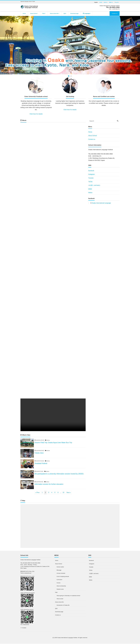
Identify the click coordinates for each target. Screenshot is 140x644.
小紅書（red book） (95, 185)
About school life (54, 13)
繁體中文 (111, 2)
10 (63, 493)
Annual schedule (61, 574)
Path (43, 13)
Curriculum (59, 580)
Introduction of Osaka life (63, 606)
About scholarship (61, 586)
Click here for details (36, 114)
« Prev (37, 493)
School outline (60, 567)
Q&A (65, 13)
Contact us (115, 13)
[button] (10, 45)
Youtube (91, 178)
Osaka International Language (101, 203)
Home (24, 13)
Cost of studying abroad (63, 577)
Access (58, 583)
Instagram (91, 174)
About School (34, 13)
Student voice (60, 589)
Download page (74, 13)
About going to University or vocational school (68, 596)
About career (60, 599)
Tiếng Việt (116, 2)
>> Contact (23, 628)
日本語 (101, 2)
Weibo (90, 193)
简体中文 (106, 2)
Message (59, 570)
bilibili (90, 189)
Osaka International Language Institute (67, 638)
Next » (69, 493)
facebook (91, 171)
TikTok (90, 182)
